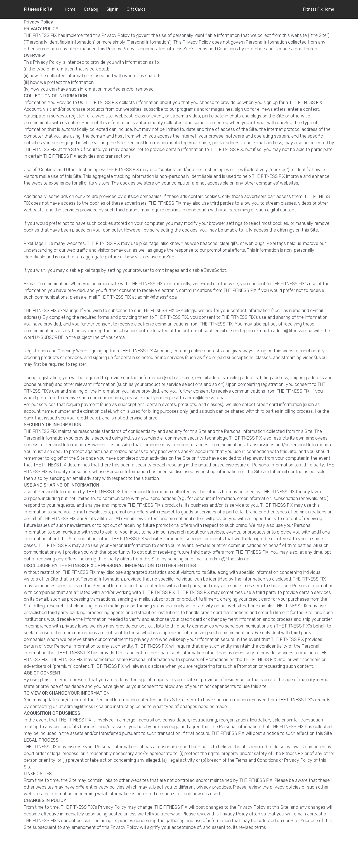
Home (70, 9)
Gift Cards (136, 9)
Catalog (91, 9)
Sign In (112, 9)
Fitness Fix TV (38, 9)
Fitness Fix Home (319, 9)
